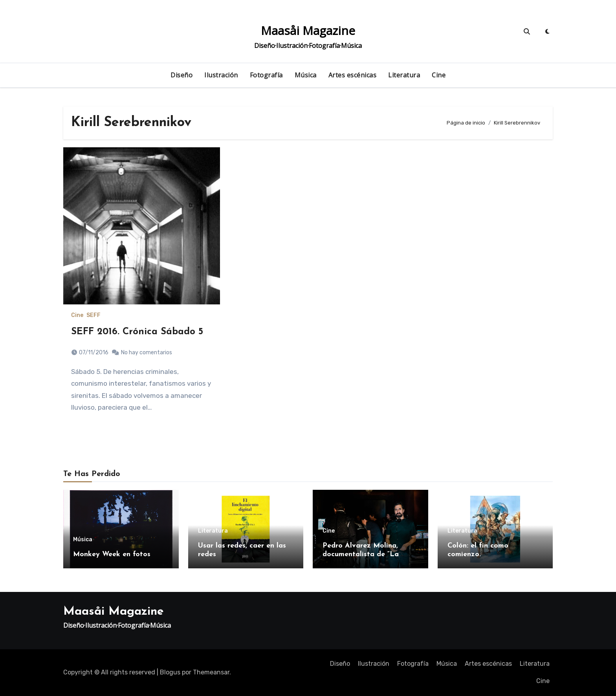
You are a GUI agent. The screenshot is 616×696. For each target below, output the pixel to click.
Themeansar (211, 672)
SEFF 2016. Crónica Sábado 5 (137, 332)
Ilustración (221, 75)
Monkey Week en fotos (112, 554)
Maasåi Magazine (308, 30)
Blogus (170, 672)
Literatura (404, 75)
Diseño (181, 75)
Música (306, 75)
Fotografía (266, 75)
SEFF (93, 315)
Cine (439, 75)
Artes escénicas (353, 75)
